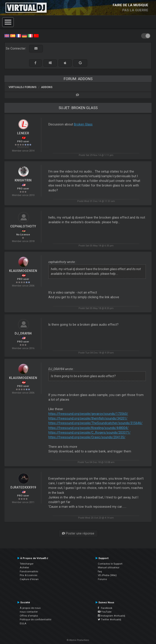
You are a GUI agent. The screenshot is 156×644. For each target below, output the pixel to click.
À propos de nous (30, 608)
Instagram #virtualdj (112, 616)
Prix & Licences (29, 575)
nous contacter (29, 612)
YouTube (105, 612)
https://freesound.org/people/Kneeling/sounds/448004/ (88, 428)
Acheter (24, 567)
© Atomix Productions (78, 640)
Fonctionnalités (29, 571)
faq (100, 571)
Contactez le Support (110, 564)
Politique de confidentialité (36, 619)
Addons (47, 87)
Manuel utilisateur (109, 567)
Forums (102, 579)
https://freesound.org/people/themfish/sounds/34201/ (88, 418)
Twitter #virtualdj (110, 619)
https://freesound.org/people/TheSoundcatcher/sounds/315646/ (95, 423)
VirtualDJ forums (23, 87)
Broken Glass (83, 124)
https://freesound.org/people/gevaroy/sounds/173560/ (88, 414)
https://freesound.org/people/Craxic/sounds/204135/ (87, 437)
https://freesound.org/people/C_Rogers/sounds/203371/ (89, 433)
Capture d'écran (29, 579)
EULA (23, 623)
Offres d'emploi (29, 616)
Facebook (105, 608)
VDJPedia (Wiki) (107, 575)
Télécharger (27, 564)
